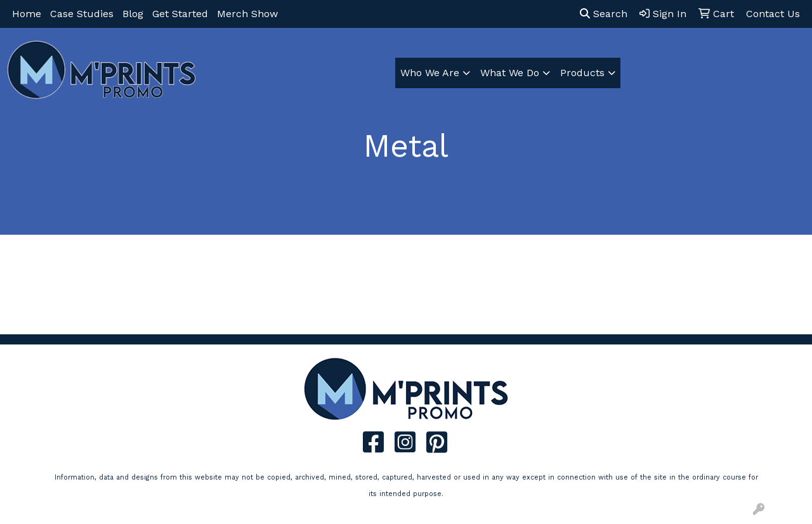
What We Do (510, 73)
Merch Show (247, 14)
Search (604, 14)
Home (27, 14)
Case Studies (82, 14)
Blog (133, 14)
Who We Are (430, 73)
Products (582, 73)
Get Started (180, 14)
